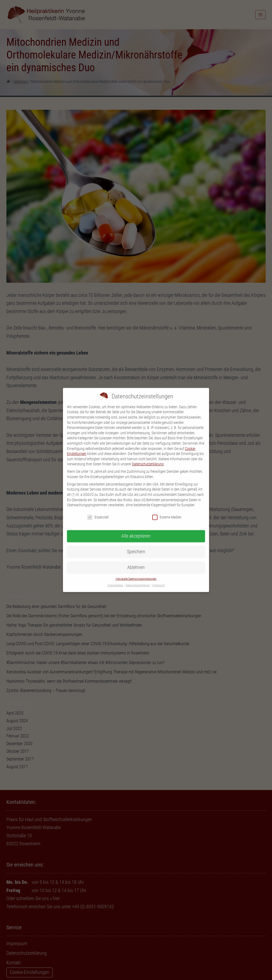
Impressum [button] (158, 580)
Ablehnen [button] (136, 562)
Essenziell (98, 512)
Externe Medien (167, 512)
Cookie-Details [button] (115, 580)
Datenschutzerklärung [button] (138, 580)
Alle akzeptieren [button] (136, 531)
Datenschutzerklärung (148, 459)
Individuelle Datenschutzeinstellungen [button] (136, 574)
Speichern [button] (136, 547)
